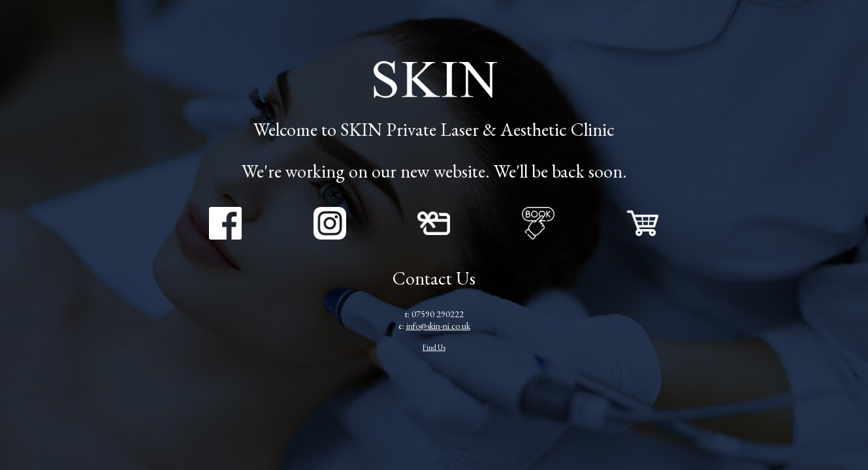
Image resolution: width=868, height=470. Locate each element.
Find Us (434, 347)
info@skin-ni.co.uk (438, 326)
